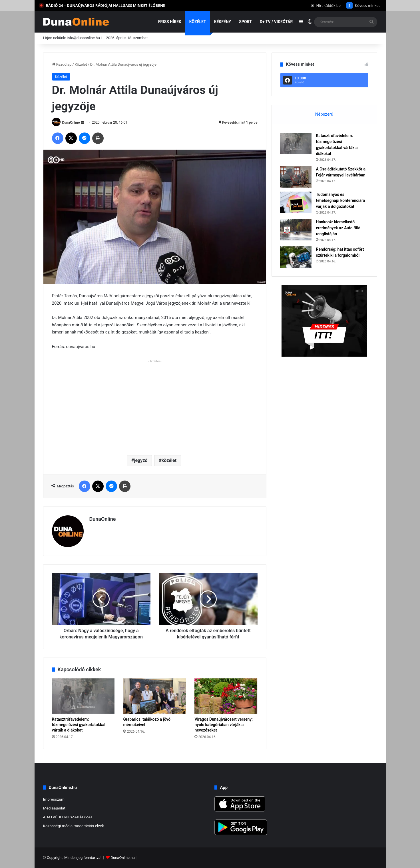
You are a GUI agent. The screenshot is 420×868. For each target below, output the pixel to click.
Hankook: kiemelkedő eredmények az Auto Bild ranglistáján (338, 228)
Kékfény (223, 22)
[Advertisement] (155, 405)
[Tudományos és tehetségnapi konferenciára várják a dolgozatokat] (296, 202)
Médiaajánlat (54, 808)
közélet (169, 460)
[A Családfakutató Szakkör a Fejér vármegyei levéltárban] (296, 177)
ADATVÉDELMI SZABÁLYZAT (68, 817)
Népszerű (324, 114)
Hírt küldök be (326, 5)
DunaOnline (71, 122)
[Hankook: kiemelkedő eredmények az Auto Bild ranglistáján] (296, 230)
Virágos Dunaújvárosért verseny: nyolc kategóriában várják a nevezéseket (224, 725)
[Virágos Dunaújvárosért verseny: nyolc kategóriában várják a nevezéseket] (226, 696)
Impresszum (54, 799)
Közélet (198, 22)
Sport (245, 22)
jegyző (141, 460)
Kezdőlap (62, 64)
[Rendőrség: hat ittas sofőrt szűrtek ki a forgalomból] (296, 257)
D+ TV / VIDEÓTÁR (276, 22)
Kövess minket (363, 5)
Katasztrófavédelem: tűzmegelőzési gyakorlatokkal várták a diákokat (79, 725)
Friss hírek (170, 22)
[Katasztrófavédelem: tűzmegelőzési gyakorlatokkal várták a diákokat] (83, 696)
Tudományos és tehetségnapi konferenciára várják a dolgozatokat (341, 200)
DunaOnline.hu (122, 858)
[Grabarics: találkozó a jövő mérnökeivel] (154, 696)
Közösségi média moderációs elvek (74, 826)
